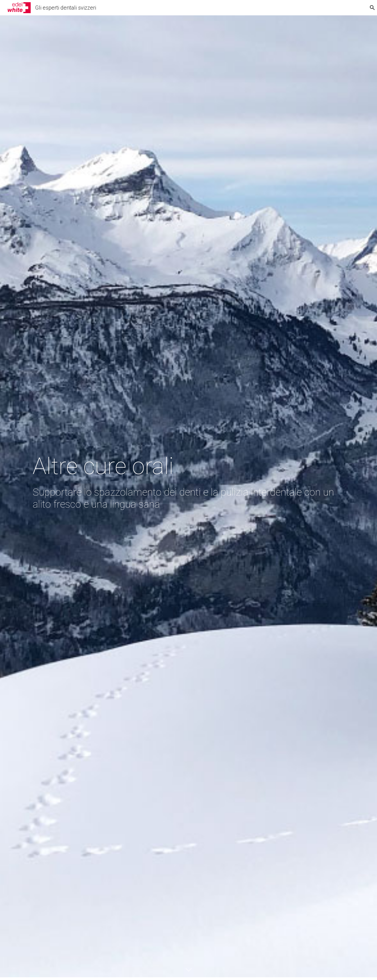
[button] (189, 970)
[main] (188, 498)
